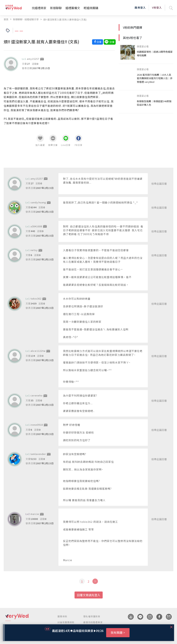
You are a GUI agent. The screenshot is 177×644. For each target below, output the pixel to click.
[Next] (95, 581)
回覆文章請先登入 (89, 595)
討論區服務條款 (66, 622)
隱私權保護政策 (92, 616)
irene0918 (37, 425)
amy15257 (33, 59)
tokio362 (36, 299)
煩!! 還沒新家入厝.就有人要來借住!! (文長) (65, 19)
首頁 (6, 19)
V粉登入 (157, 7)
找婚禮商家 (39, 8)
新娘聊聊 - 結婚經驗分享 (26, 19)
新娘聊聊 (56, 8)
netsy (34, 250)
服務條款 (62, 616)
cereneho (37, 395)
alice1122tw (38, 351)
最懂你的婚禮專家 (93, 622)
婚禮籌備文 (73, 8)
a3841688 (36, 226)
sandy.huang (38, 202)
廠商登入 (140, 7)
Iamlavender (38, 454)
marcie (35, 514)
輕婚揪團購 (91, 8)
